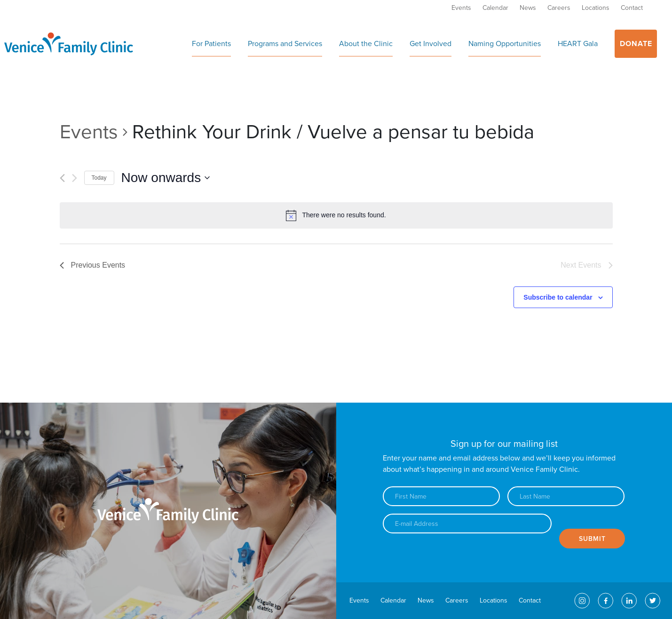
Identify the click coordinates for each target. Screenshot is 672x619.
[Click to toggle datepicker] (166, 178)
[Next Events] (75, 178)
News (528, 8)
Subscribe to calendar (558, 297)
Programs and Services (285, 44)
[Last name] (566, 496)
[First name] (441, 496)
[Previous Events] (62, 178)
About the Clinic (366, 44)
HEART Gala (578, 44)
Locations (596, 8)
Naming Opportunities (505, 44)
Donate (636, 44)
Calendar (495, 8)
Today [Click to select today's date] (99, 178)
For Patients (211, 44)
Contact (632, 8)
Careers (559, 8)
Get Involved (431, 44)
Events (461, 8)
